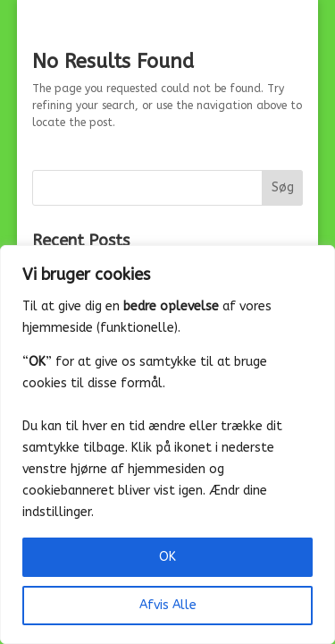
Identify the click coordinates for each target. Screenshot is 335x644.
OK (167, 557)
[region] (167, 445)
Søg (283, 187)
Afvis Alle (168, 605)
